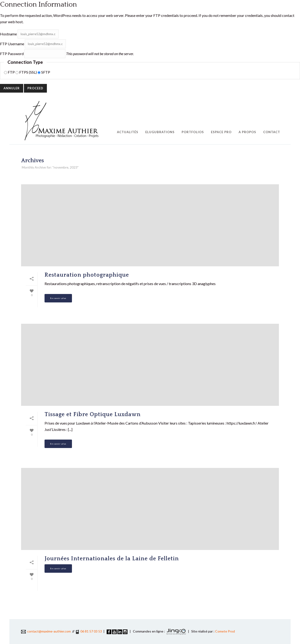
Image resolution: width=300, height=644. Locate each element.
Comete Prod (225, 631)
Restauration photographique (87, 275)
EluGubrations (160, 132)
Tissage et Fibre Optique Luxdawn (93, 414)
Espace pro (221, 132)
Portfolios (193, 132)
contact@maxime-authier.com (46, 631)
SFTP (44, 72)
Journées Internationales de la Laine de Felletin (112, 559)
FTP (10, 72)
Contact (272, 132)
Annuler (12, 88)
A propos (247, 132)
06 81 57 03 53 (91, 631)
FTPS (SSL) (26, 72)
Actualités (128, 132)
